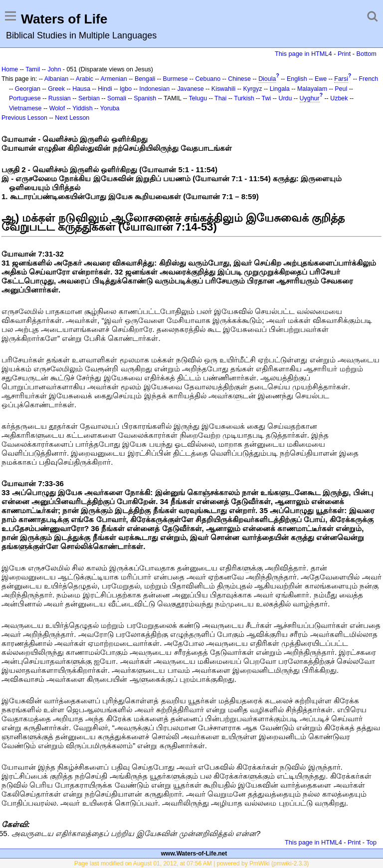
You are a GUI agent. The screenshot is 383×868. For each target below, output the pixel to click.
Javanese (190, 89)
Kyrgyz (252, 89)
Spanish (145, 98)
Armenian (113, 79)
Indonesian (154, 89)
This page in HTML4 (303, 54)
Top (371, 842)
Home (10, 69)
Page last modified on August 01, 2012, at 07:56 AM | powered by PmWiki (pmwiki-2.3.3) (192, 864)
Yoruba (110, 108)
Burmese (176, 79)
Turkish (244, 98)
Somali (117, 98)
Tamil (33, 69)
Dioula (267, 79)
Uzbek (339, 98)
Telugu (198, 98)
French (369, 79)
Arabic (85, 79)
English (297, 79)
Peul (341, 89)
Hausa (81, 89)
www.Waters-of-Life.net (194, 854)
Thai (220, 98)
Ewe (321, 79)
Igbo (126, 89)
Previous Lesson (24, 118)
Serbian (89, 98)
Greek (56, 89)
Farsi (341, 79)
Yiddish (82, 108)
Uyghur (310, 98)
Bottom (367, 54)
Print (344, 54)
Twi (267, 98)
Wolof (57, 108)
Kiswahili (223, 89)
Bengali (145, 79)
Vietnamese (25, 108)
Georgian (28, 89)
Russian (60, 98)
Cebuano (208, 79)
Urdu (285, 98)
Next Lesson (72, 118)
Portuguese (25, 98)
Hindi (105, 89)
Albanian (56, 79)
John (54, 69)
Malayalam (312, 89)
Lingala (280, 89)
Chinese (239, 79)
